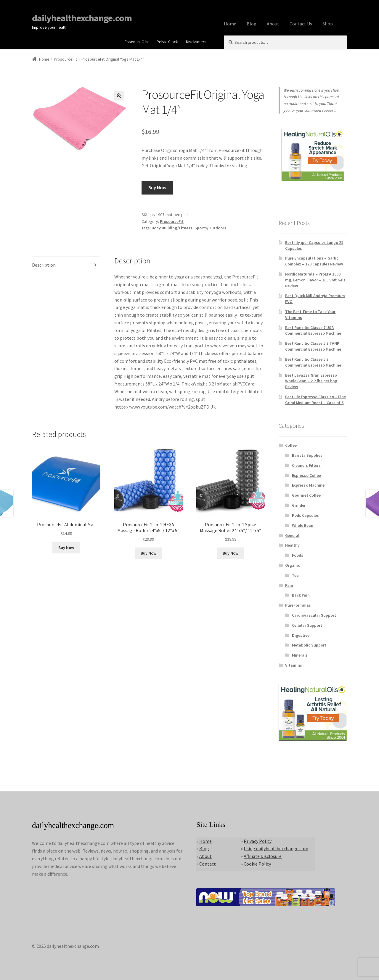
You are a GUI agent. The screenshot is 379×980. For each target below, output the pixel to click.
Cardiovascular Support (314, 615)
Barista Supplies (307, 455)
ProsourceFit (65, 59)
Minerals (300, 655)
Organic (293, 565)
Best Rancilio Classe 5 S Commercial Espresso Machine (313, 362)
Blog (252, 24)
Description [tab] (44, 265)
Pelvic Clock (167, 42)
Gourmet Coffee (306, 495)
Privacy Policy (258, 841)
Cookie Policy (257, 864)
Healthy (292, 545)
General (292, 535)
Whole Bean (303, 525)
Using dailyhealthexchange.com (276, 848)
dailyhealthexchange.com (82, 18)
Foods (298, 555)
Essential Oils (136, 42)
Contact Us (301, 24)
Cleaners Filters (306, 465)
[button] (119, 96)
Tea (295, 575)
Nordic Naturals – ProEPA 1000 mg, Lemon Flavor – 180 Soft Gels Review (315, 280)
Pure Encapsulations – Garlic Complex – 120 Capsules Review (314, 261)
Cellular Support (307, 625)
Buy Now (157, 187)
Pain (289, 585)
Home (230, 24)
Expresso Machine (308, 485)
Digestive (301, 635)
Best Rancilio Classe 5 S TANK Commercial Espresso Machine (313, 346)
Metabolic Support (309, 645)
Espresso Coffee (306, 475)
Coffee (291, 445)
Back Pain (301, 595)
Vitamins (294, 665)
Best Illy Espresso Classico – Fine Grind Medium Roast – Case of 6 (315, 400)
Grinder (299, 505)
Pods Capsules (305, 515)
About (273, 24)
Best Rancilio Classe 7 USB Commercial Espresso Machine (313, 331)
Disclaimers (196, 42)
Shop (328, 24)
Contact (208, 864)
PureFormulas (298, 605)
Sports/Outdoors (210, 228)
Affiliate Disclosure (263, 856)
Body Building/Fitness (172, 228)
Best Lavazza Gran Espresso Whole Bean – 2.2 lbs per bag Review (311, 381)
